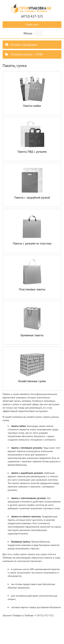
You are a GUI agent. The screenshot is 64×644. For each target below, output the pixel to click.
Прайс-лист (32, 24)
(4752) (32, 16)
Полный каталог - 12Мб (24, 54)
